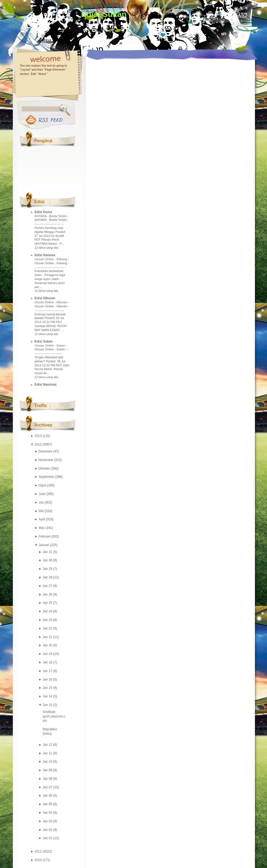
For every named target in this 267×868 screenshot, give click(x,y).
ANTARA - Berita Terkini (51, 216)
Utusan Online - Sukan (50, 345)
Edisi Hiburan (45, 298)
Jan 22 (47, 628)
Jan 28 (47, 577)
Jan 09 (47, 770)
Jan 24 (47, 611)
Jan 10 (47, 762)
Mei (41, 511)
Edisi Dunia (43, 212)
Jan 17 (47, 671)
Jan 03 (47, 821)
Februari (45, 536)
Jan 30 (47, 560)
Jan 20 (47, 645)
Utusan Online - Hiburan (51, 302)
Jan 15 (47, 688)
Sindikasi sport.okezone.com (54, 716)
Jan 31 (47, 552)
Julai (42, 494)
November (46, 460)
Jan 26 (47, 594)
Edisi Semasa (45, 255)
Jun (41, 502)
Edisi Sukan (104, 14)
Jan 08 (47, 779)
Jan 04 (47, 813)
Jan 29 (47, 569)
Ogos (42, 485)
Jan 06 (47, 796)
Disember (45, 451)
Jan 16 (47, 679)
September (46, 477)
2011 (38, 851)
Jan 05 (47, 804)
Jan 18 (47, 662)
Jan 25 (47, 603)
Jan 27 (47, 586)
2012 (38, 444)
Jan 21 (47, 637)
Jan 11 (47, 753)
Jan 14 (47, 696)
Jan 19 (47, 654)
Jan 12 (47, 745)
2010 (38, 860)
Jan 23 (47, 620)
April (42, 519)
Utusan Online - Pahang (51, 259)
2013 (38, 436)
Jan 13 (47, 705)
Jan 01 (47, 838)
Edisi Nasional (45, 385)
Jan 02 (47, 830)
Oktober (44, 468)
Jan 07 (47, 787)
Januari (44, 545)
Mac (42, 528)
